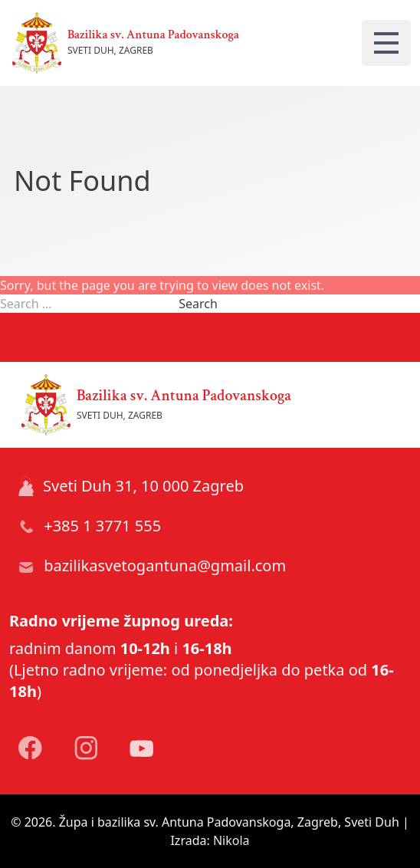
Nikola (231, 840)
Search (198, 304)
